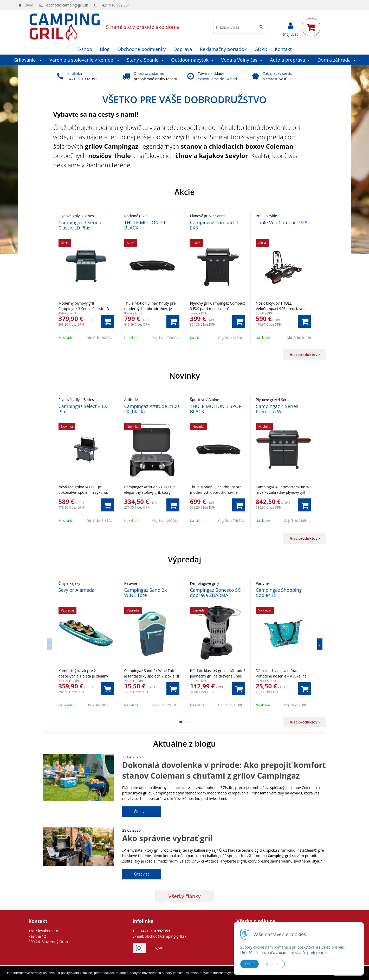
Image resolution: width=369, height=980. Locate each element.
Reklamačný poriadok (223, 49)
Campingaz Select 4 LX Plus (83, 409)
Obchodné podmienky (141, 49)
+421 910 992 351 (115, 5)
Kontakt (283, 49)
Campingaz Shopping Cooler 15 (279, 593)
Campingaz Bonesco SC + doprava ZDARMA (217, 593)
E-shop (85, 49)
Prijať (250, 964)
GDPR (261, 49)
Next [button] (320, 644)
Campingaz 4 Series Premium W (277, 409)
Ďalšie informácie (285, 976)
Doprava (183, 49)
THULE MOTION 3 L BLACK (145, 225)
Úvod (29, 5)
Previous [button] (49, 644)
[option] (86, 277)
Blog (105, 49)
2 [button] (189, 722)
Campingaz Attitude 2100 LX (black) (152, 409)
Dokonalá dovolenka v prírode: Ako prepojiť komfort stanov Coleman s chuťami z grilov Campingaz (224, 770)
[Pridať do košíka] (107, 321)
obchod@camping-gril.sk (67, 5)
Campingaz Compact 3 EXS (214, 225)
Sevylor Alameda (77, 590)
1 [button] (181, 722)
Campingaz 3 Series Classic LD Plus (80, 225)
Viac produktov (305, 355)
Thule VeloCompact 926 (282, 222)
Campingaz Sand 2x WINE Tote (146, 593)
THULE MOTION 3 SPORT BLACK (217, 409)
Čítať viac (142, 811)
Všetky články (184, 896)
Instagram (156, 948)
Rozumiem (348, 975)
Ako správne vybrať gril (167, 838)
